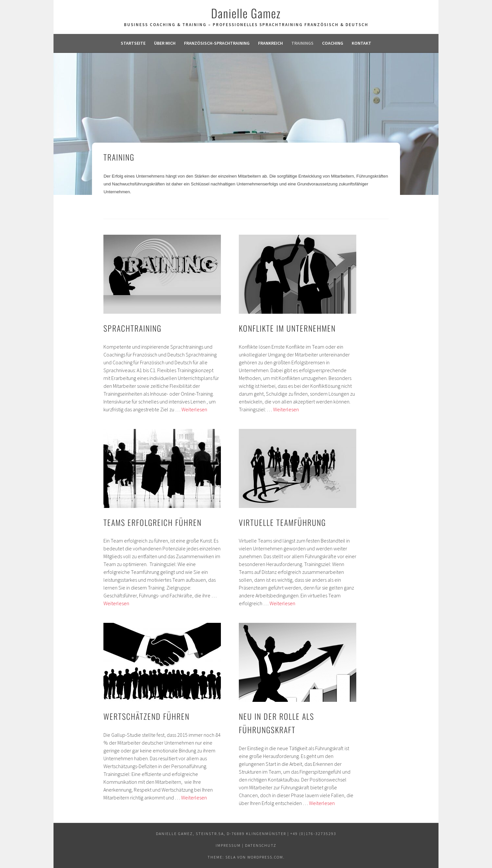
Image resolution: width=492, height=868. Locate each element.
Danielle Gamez (246, 13)
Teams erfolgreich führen (153, 522)
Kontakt (361, 43)
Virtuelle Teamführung (282, 522)
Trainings (302, 43)
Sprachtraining (132, 328)
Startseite (133, 43)
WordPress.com (265, 857)
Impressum (228, 845)
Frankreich (270, 43)
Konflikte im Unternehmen (287, 328)
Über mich (165, 43)
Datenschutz (261, 845)
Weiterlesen (194, 409)
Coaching (333, 43)
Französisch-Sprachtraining (217, 43)
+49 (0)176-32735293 (313, 834)
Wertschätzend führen (146, 716)
